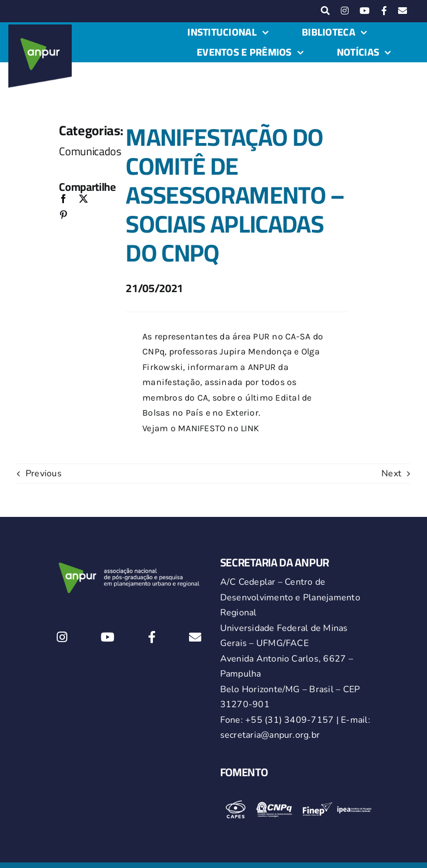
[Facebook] (63, 199)
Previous (44, 474)
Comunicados (90, 151)
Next (391, 474)
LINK (250, 428)
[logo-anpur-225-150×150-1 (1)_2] (40, 29)
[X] (83, 199)
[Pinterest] (63, 216)
